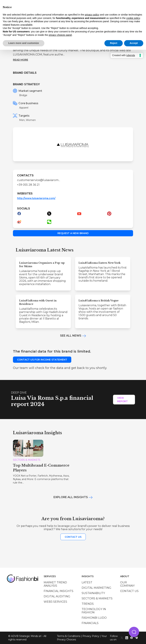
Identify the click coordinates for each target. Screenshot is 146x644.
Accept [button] (134, 43)
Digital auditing (57, 596)
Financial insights (59, 591)
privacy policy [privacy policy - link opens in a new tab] (92, 15)
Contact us (73, 537)
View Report (122, 400)
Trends (88, 604)
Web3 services (55, 602)
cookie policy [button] (133, 18)
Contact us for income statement (42, 360)
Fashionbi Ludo (94, 618)
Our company (127, 584)
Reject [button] (114, 43)
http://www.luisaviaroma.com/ (36, 198)
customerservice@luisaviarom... (39, 180)
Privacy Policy (91, 636)
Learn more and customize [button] (24, 43)
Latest (87, 582)
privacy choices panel (60, 35)
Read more (21, 60)
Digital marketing (96, 588)
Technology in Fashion (94, 611)
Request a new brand (73, 233)
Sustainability (93, 593)
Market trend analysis (55, 584)
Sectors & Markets (97, 598)
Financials (90, 623)
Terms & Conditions (69, 636)
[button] (134, 632)
